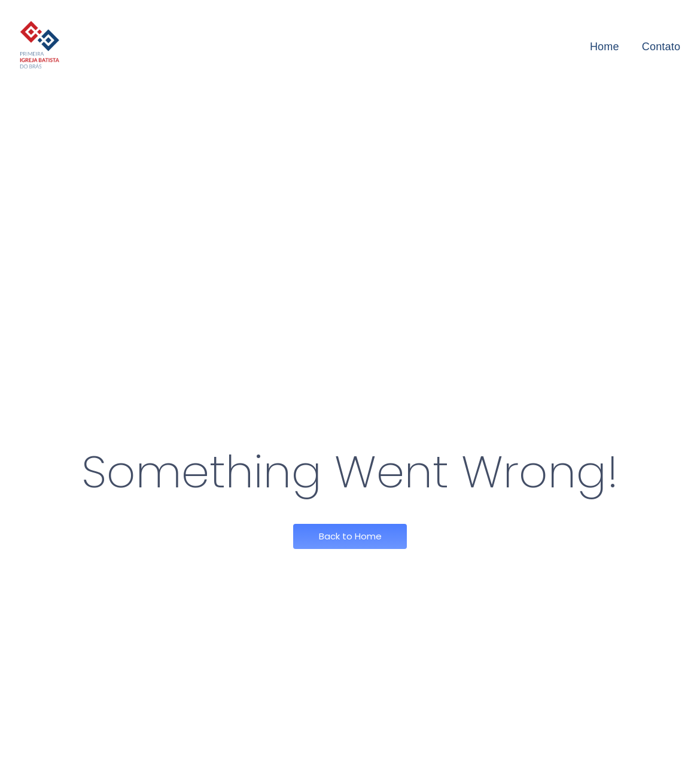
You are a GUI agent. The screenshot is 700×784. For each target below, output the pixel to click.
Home (605, 47)
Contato (661, 47)
